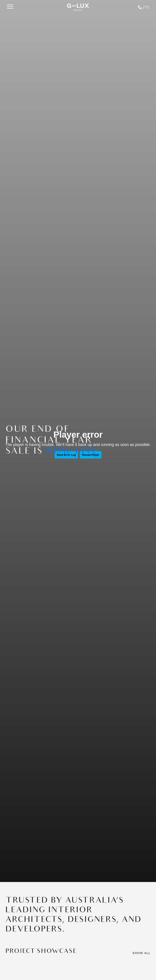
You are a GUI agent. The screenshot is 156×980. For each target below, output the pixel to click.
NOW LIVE (72, 452)
